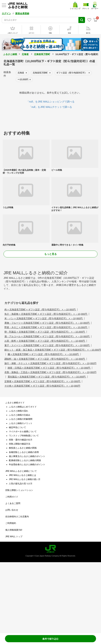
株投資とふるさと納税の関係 (23, 448)
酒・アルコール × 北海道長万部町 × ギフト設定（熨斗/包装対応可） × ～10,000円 (47, 336)
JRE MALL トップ (14, 537)
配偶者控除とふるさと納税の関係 (25, 460)
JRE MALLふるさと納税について (21, 471)
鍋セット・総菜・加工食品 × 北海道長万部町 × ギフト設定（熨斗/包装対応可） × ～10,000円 (53, 350)
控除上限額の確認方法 (20, 444)
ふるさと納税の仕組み (20, 415)
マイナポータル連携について (23, 432)
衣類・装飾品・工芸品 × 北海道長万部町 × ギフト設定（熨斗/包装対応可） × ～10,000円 (50, 372)
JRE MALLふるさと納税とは (22, 475)
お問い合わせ (12, 510)
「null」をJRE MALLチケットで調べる (51, 107)
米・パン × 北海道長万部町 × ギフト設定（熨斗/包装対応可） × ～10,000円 (44, 318)
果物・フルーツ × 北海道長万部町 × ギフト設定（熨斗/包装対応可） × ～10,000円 (47, 323)
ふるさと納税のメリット (21, 423)
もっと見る (51, 254)
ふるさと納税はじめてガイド (23, 407)
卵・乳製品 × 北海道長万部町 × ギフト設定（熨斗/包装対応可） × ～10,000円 (45, 332)
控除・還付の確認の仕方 (21, 440)
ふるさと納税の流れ (18, 411)
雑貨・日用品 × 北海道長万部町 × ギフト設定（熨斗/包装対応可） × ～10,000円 (49, 368)
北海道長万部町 (42, 54)
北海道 (25, 54)
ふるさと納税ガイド (15, 403)
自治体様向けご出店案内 (17, 517)
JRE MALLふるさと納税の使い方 (25, 479)
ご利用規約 (11, 523)
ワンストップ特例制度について (24, 436)
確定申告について (17, 427)
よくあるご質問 (13, 503)
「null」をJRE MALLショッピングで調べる (51, 102)
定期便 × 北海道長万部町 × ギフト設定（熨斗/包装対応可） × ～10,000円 (43, 381)
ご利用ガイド (12, 497)
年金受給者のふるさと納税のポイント (27, 465)
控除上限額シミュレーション (19, 490)
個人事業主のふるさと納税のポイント (27, 456)
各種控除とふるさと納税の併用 (24, 452)
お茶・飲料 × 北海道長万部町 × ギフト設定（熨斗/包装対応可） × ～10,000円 (45, 341)
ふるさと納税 (10, 54)
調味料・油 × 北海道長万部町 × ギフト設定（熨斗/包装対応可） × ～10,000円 (45, 359)
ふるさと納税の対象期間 (21, 419)
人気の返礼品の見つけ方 (21, 484)
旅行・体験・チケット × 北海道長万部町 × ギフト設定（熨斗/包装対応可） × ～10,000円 (50, 363)
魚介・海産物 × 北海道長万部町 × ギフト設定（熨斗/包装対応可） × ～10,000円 (46, 314)
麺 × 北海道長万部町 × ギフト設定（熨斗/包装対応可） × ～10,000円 (43, 354)
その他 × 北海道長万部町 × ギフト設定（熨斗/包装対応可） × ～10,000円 (42, 386)
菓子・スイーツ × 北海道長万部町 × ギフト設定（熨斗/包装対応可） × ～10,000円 (47, 345)
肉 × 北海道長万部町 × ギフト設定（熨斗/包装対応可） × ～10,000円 (40, 310)
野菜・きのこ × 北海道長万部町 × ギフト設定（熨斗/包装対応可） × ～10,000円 (46, 327)
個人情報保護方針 (14, 530)
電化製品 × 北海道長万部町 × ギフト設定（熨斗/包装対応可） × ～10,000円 (47, 377)
